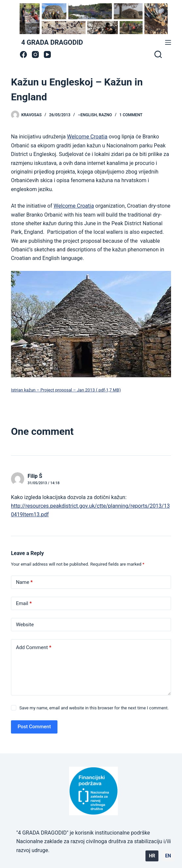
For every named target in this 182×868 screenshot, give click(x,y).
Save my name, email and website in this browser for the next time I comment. (94, 708)
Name (24, 582)
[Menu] (168, 42)
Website (25, 625)
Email (24, 604)
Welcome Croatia (87, 137)
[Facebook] (23, 54)
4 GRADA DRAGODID (52, 42)
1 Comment (131, 115)
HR (152, 856)
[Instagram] (35, 54)
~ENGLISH (87, 115)
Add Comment (34, 648)
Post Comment (34, 727)
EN (168, 856)
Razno (105, 115)
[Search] (158, 54)
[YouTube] (47, 54)
